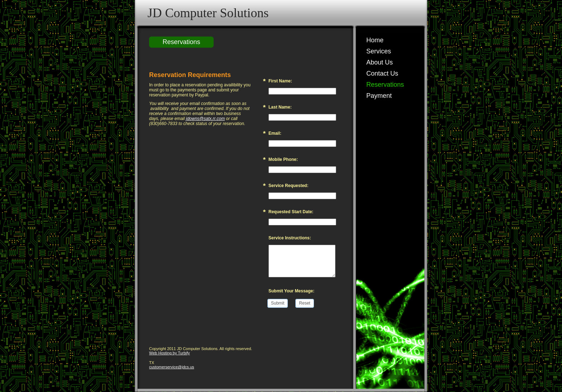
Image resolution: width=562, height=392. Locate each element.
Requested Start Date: (291, 212)
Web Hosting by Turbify (170, 353)
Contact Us (382, 73)
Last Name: (280, 107)
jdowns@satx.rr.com (205, 119)
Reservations (385, 85)
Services (379, 51)
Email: (275, 133)
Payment (379, 96)
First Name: (280, 81)
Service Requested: (288, 186)
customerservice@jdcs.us (172, 367)
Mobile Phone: (283, 159)
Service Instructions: (290, 238)
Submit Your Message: (291, 291)
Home (375, 40)
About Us (380, 62)
